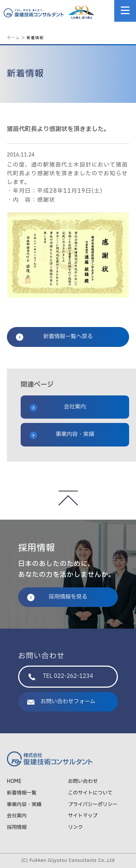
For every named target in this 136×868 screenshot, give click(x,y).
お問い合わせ (83, 781)
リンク (76, 827)
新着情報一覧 (22, 793)
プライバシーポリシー (93, 804)
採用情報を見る (57, 597)
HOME (14, 781)
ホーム (13, 37)
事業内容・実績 (62, 435)
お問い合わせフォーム (61, 702)
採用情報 (17, 827)
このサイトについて (90, 793)
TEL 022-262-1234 (61, 676)
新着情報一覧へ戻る (54, 337)
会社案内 (58, 407)
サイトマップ (83, 816)
